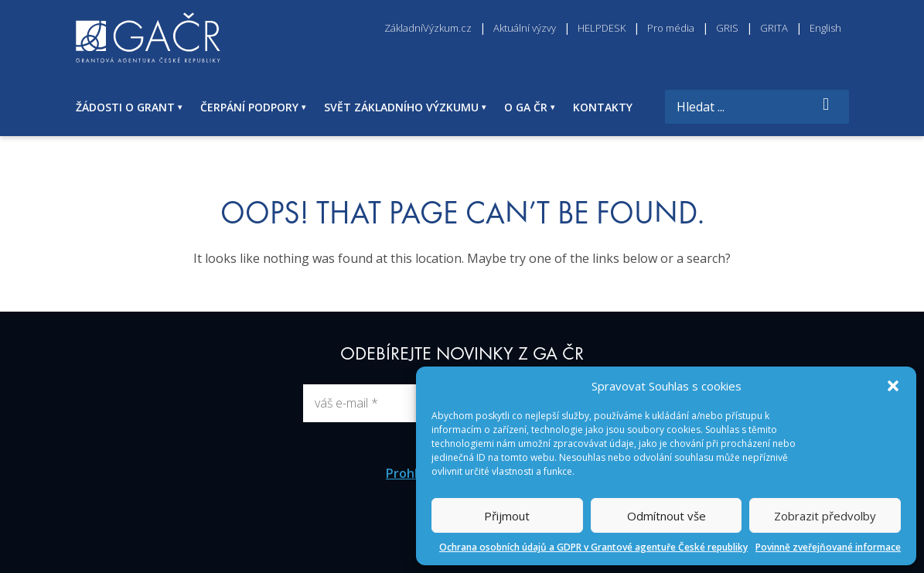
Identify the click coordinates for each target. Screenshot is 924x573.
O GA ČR (526, 107)
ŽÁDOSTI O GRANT (125, 107)
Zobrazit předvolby (825, 516)
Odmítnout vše (667, 516)
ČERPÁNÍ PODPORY (249, 107)
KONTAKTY (603, 107)
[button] (893, 386)
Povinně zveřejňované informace (828, 547)
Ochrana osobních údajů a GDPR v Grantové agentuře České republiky (593, 547)
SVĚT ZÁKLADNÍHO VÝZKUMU (401, 107)
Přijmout (507, 516)
